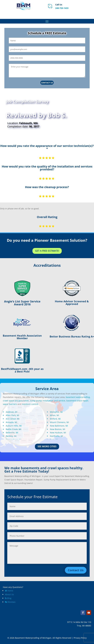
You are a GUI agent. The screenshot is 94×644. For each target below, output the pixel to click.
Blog (8, 598)
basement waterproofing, (78, 397)
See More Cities (47, 446)
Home (9, 591)
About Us (9, 594)
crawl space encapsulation (16, 401)
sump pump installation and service (48, 401)
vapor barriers (10, 404)
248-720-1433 (62, 8)
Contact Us (47, 83)
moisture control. (30, 404)
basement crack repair (77, 401)
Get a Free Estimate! (47, 251)
